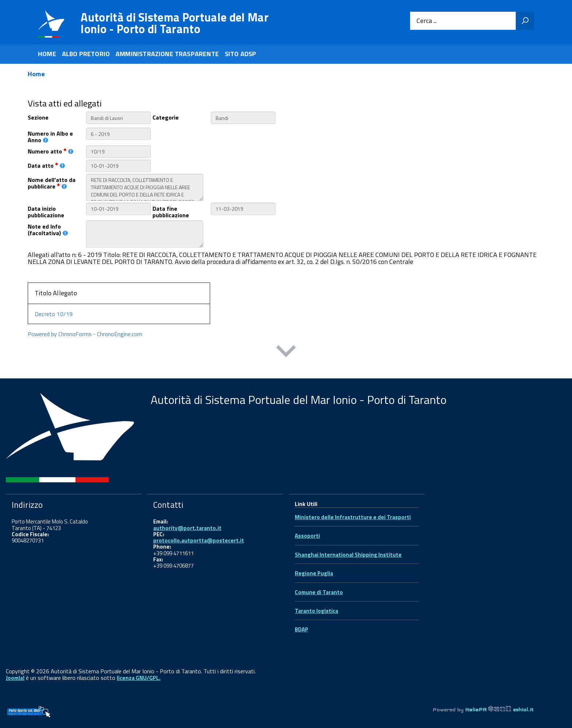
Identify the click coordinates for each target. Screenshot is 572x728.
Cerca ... (427, 21)
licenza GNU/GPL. (139, 678)
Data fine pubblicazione (171, 211)
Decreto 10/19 (54, 314)
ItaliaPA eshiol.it (499, 709)
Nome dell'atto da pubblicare (52, 183)
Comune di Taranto (319, 592)
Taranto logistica (316, 611)
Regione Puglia (314, 573)
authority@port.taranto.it (187, 528)
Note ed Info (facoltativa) (48, 229)
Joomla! (15, 678)
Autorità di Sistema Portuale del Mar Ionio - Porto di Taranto (175, 23)
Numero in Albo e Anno (50, 136)
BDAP (302, 629)
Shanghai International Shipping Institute (348, 555)
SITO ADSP (241, 54)
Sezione (38, 117)
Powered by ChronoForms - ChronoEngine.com (85, 334)
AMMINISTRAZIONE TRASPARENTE (167, 54)
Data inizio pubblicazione (46, 211)
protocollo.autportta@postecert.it (199, 540)
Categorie (166, 117)
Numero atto (51, 151)
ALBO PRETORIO (86, 54)
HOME (47, 54)
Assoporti (307, 536)
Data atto (46, 165)
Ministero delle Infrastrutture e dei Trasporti (353, 517)
